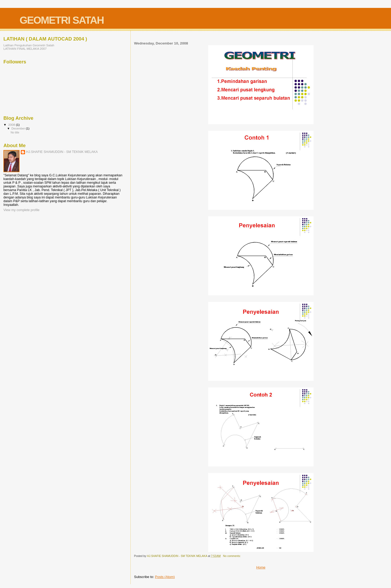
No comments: (232, 556)
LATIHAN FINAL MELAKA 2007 (25, 49)
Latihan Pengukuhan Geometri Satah (29, 45)
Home (261, 567)
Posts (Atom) (165, 577)
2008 (12, 125)
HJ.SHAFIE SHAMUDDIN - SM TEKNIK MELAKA (62, 152)
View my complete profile (21, 210)
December (19, 128)
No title (15, 132)
